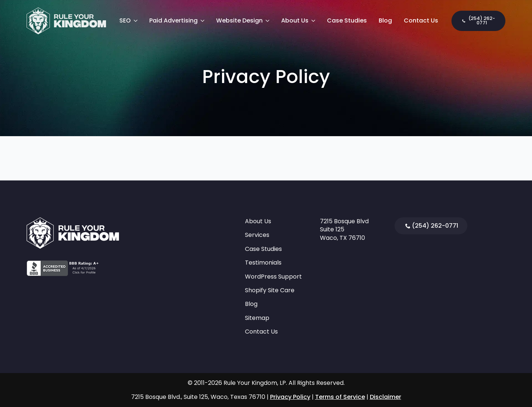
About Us (295, 20)
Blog (385, 20)
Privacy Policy (290, 397)
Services (257, 235)
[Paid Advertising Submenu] (204, 21)
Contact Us (421, 20)
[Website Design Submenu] (269, 21)
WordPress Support (273, 277)
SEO (125, 20)
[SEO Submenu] (137, 21)
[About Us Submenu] (315, 21)
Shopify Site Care (270, 290)
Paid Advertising (173, 20)
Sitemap (257, 318)
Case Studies (347, 20)
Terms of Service (340, 397)
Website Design (239, 20)
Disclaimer (386, 397)
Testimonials (263, 263)
